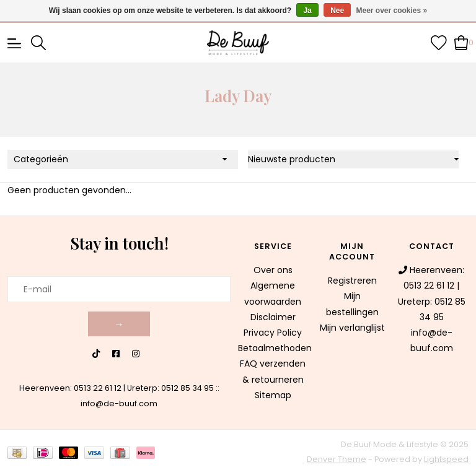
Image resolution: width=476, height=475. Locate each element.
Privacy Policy (273, 333)
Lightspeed (446, 459)
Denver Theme (337, 459)
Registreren (352, 281)
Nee (337, 11)
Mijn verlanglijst (352, 328)
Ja (307, 11)
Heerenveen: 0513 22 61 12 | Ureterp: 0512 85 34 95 (117, 388)
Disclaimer (273, 317)
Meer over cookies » (392, 11)
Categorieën (41, 159)
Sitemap (273, 395)
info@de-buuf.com (119, 403)
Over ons (273, 270)
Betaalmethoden (275, 348)
